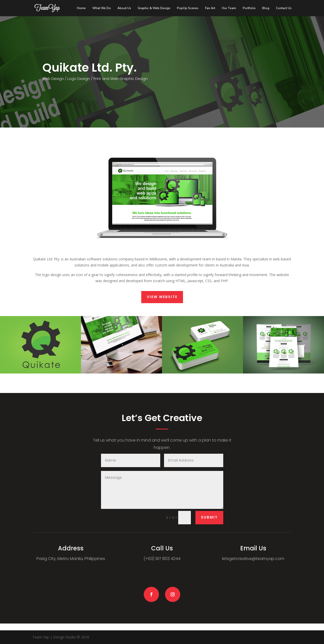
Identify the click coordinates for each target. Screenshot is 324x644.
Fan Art (210, 8)
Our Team (229, 8)
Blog (266, 8)
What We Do (102, 8)
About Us (124, 8)
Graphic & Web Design (154, 8)
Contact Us (284, 8)
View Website (162, 297)
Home (81, 8)
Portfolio (249, 8)
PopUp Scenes (188, 8)
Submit (209, 517)
